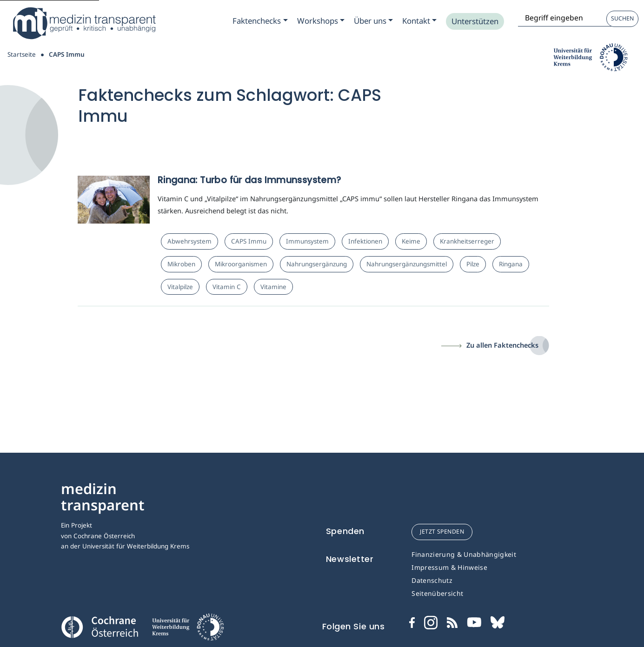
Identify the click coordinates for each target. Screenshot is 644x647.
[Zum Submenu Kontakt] (419, 21)
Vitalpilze (180, 287)
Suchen (622, 18)
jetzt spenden (442, 531)
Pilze (473, 264)
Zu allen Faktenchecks (502, 345)
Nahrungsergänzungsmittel (407, 264)
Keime (411, 241)
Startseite (22, 54)
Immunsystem (307, 241)
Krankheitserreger (467, 241)
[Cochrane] (100, 626)
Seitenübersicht (437, 593)
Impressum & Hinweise (449, 567)
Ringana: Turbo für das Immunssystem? (249, 180)
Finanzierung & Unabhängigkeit (464, 554)
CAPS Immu (249, 241)
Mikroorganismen (241, 264)
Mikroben (181, 264)
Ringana (511, 264)
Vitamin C (227, 287)
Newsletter (350, 559)
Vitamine (273, 287)
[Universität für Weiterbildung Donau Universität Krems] (187, 630)
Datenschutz (432, 580)
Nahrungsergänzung (317, 264)
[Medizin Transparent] (84, 23)
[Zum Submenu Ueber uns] (373, 21)
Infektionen (365, 241)
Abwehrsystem (189, 241)
